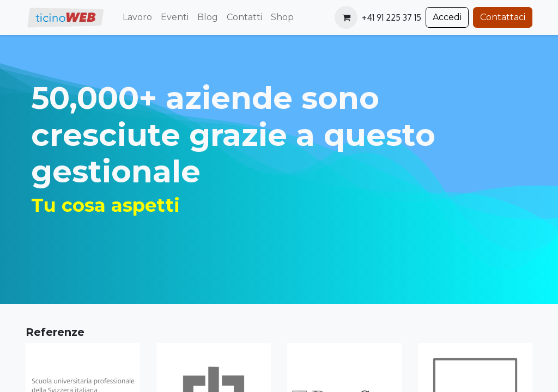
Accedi (447, 17)
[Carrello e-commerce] (346, 17)
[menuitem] (137, 17)
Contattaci (503, 17)
